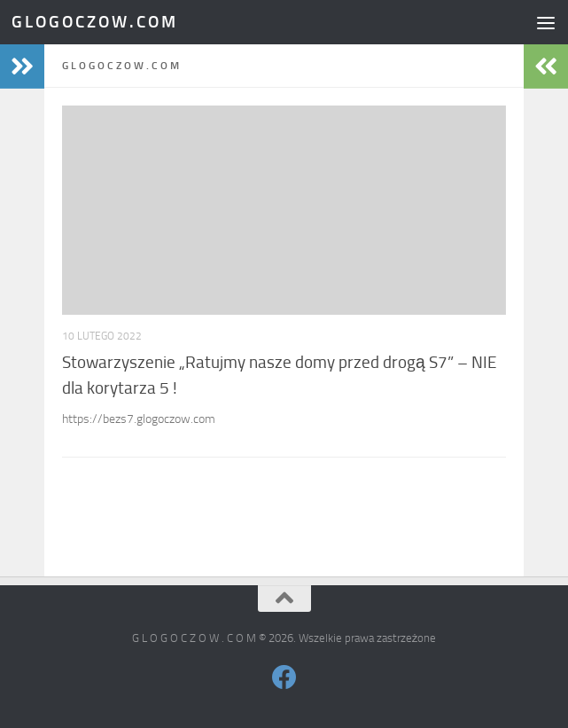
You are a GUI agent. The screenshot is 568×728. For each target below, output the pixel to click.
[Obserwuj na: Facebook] (284, 677)
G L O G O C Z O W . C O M (93, 22)
